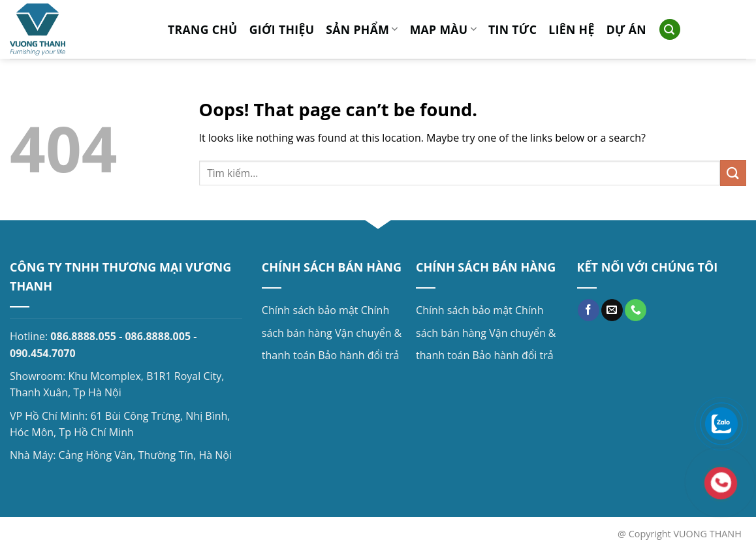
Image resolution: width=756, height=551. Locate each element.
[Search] (670, 30)
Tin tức (512, 29)
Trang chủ (203, 29)
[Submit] (733, 173)
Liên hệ (571, 29)
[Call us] (636, 310)
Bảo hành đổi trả (358, 355)
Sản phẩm (362, 29)
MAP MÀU (443, 29)
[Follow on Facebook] (589, 310)
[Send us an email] (612, 310)
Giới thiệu (282, 29)
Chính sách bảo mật (310, 310)
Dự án (626, 29)
